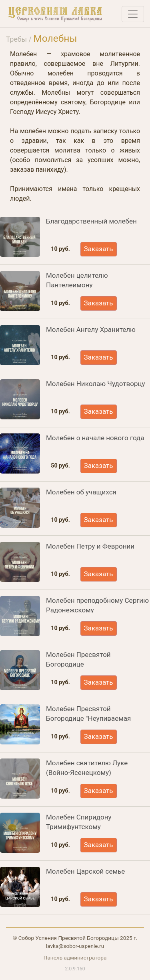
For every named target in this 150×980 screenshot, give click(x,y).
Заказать (99, 249)
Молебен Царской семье (85, 871)
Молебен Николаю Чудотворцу (96, 384)
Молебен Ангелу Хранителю (91, 329)
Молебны (55, 38)
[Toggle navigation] (133, 14)
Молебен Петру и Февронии (90, 546)
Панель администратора (75, 958)
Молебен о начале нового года (95, 438)
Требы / (20, 39)
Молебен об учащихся (81, 492)
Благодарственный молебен (91, 221)
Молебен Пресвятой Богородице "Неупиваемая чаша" (88, 718)
